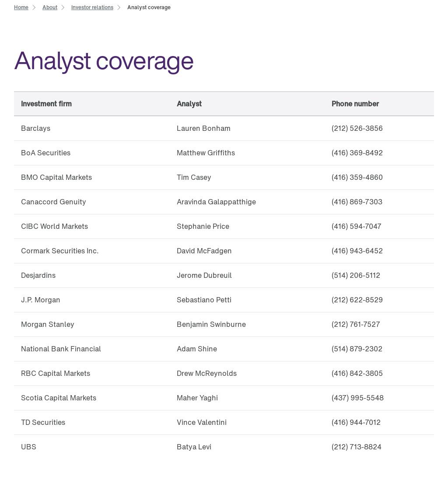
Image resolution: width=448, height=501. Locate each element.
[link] (21, 7)
